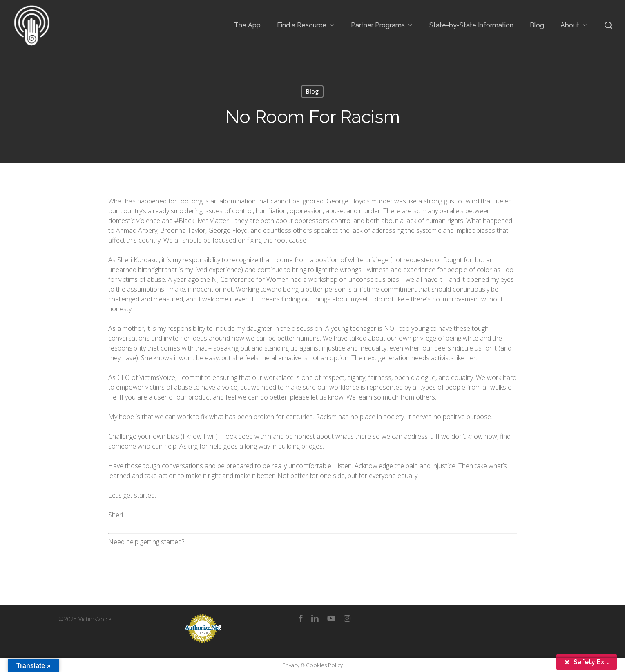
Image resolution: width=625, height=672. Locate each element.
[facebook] (300, 618)
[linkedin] (315, 618)
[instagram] (347, 618)
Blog (312, 91)
